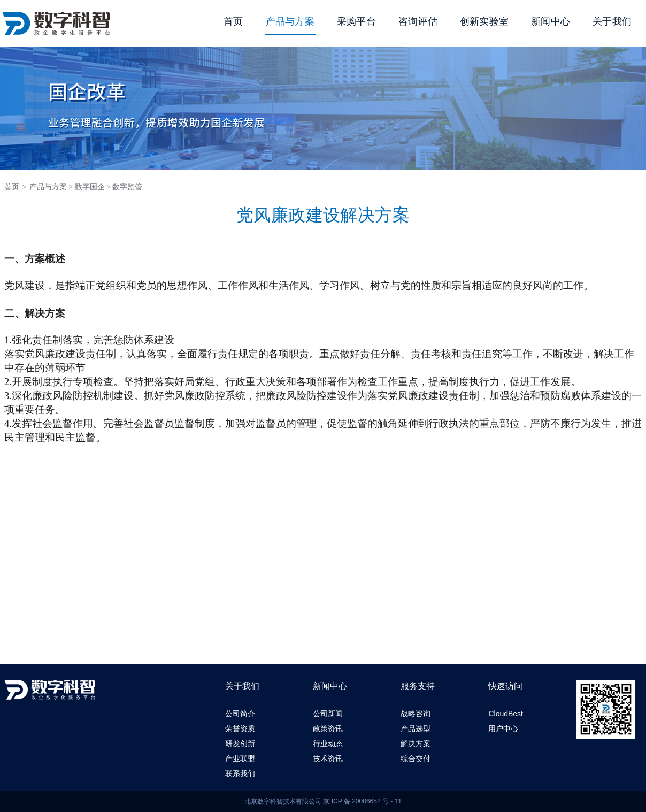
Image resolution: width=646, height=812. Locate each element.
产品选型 (416, 729)
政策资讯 (328, 729)
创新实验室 (484, 21)
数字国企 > (93, 187)
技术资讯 (328, 759)
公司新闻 (328, 714)
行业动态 (328, 744)
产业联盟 (240, 759)
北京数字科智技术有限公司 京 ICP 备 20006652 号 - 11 (323, 801)
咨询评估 (418, 21)
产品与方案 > (51, 187)
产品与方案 (290, 21)
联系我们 (240, 773)
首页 (233, 21)
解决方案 (416, 744)
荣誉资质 (240, 729)
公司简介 (240, 714)
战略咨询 (416, 714)
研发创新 (240, 744)
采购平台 (356, 21)
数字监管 (127, 187)
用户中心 (503, 729)
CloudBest (506, 714)
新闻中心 (551, 21)
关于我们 (612, 21)
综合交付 (416, 759)
